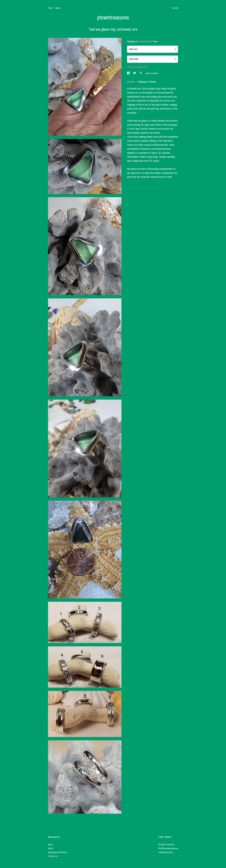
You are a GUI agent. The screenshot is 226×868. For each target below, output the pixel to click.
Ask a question (152, 73)
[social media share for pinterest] (141, 73)
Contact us (53, 856)
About (58, 8)
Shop (50, 8)
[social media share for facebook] (129, 73)
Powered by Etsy (165, 852)
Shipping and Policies (58, 852)
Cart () (175, 8)
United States (145, 41)
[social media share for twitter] (135, 73)
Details (131, 82)
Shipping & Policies (147, 82)
